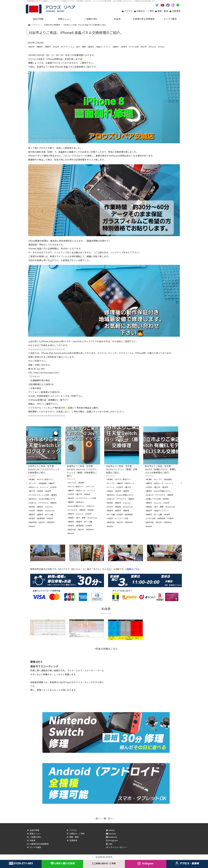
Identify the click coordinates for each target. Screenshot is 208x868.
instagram (112, 840)
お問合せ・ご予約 (145, 11)
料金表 (32, 840)
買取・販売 (163, 11)
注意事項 (176, 11)
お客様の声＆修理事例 (39, 844)
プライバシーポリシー (118, 847)
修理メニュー (35, 834)
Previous (27, 483)
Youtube (111, 834)
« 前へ (97, 818)
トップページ (34, 25)
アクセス (128, 11)
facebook (111, 837)
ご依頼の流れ (35, 837)
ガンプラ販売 (35, 847)
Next (181, 483)
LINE (110, 844)
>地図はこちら (132, 569)
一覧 (104, 818)
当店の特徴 (34, 830)
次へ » (111, 818)
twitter (110, 830)
